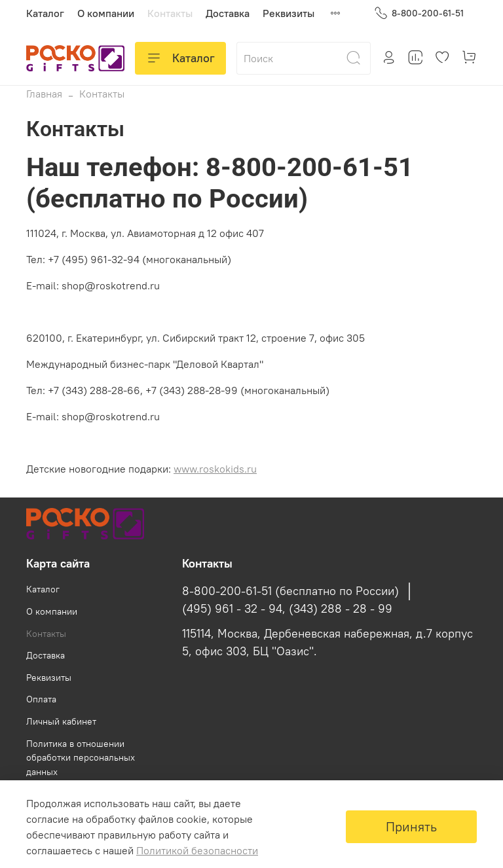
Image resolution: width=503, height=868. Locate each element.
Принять (411, 826)
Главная (44, 94)
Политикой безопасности (197, 850)
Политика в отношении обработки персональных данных (81, 758)
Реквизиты (289, 13)
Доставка (228, 13)
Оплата (41, 699)
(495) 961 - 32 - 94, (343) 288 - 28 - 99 (287, 609)
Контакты (170, 13)
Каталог (45, 13)
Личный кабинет (61, 721)
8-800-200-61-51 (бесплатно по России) (290, 591)
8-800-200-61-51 (419, 13)
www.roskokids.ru (215, 469)
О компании (106, 13)
